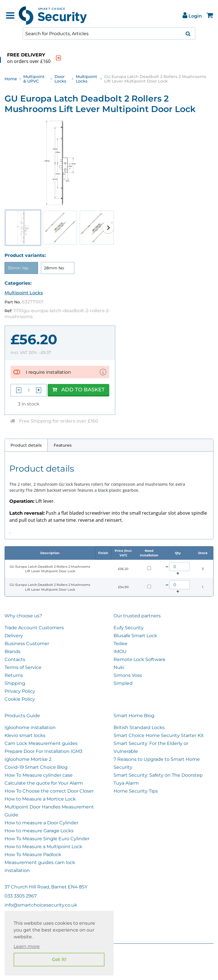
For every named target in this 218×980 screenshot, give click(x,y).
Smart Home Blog (134, 716)
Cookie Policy (20, 699)
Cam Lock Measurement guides (41, 743)
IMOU (120, 651)
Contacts (15, 659)
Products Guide (22, 716)
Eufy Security (129, 628)
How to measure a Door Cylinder (41, 823)
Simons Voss (128, 675)
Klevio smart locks (25, 735)
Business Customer (27, 644)
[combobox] (109, 34)
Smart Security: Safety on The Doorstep (158, 775)
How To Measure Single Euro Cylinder (47, 839)
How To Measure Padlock (33, 855)
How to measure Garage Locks (39, 831)
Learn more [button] (27, 946)
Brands (12, 651)
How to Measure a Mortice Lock (40, 799)
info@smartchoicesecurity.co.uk (41, 905)
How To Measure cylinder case (39, 775)
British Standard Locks (139, 727)
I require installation (48, 372)
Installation (17, 870)
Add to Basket (78, 390)
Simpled (123, 683)
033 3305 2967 (21, 896)
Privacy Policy (20, 691)
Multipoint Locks (86, 79)
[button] (108, 228)
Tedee (120, 644)
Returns (14, 675)
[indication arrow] (89, 58)
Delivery (14, 636)
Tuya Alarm (126, 783)
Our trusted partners (137, 616)
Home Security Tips (136, 791)
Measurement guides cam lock (40, 862)
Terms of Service (23, 667)
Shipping (15, 683)
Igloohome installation (30, 727)
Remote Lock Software (140, 659)
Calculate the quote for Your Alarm (44, 783)
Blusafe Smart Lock (135, 636)
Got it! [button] (59, 959)
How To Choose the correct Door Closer (49, 791)
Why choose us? (23, 616)
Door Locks (60, 79)
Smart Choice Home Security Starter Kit (159, 735)
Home (11, 79)
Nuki (119, 667)
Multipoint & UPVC (34, 79)
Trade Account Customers (34, 628)
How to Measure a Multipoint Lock (43, 847)
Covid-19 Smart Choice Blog (36, 767)
